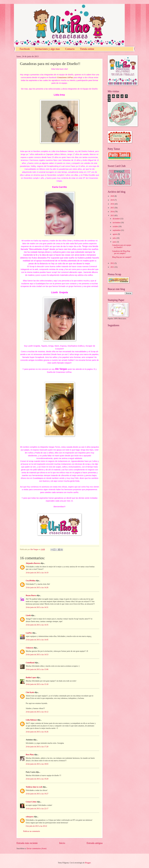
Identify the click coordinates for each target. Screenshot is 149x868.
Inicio (62, 843)
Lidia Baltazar (31, 720)
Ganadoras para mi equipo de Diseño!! (122, 246)
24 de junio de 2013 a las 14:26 (37, 588)
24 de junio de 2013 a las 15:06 (37, 669)
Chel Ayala (30, 692)
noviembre (117, 223)
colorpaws (30, 817)
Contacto (70, 49)
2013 (112, 216)
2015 (112, 208)
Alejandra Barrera (33, 563)
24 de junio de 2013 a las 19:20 (37, 779)
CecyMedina (31, 581)
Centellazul (30, 663)
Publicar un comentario (32, 831)
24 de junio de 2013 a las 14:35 (37, 625)
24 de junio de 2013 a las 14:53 (37, 655)
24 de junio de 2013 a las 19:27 (37, 794)
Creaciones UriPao (65, 77)
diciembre (117, 219)
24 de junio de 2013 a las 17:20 (37, 747)
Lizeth (28, 615)
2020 (112, 196)
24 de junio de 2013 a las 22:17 (37, 809)
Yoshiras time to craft (34, 787)
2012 (112, 263)
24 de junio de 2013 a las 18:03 (37, 764)
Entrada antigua (95, 843)
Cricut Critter (31, 802)
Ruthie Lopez (31, 678)
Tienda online (87, 49)
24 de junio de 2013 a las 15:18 (37, 684)
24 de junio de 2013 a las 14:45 (37, 640)
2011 (112, 267)
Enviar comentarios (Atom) (37, 849)
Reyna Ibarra (31, 595)
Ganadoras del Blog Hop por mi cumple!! (121, 252)
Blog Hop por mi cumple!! (122, 257)
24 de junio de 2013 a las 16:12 (37, 712)
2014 (112, 212)
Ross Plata (30, 755)
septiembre (117, 230)
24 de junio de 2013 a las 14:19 (37, 573)
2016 (112, 204)
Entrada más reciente (27, 843)
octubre (116, 226)
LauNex (29, 633)
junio (115, 242)
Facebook (25, 49)
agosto (115, 234)
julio (115, 238)
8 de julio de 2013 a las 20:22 (36, 826)
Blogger (88, 863)
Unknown (30, 648)
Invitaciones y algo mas (47, 49)
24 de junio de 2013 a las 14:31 (37, 607)
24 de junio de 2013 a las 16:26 (37, 732)
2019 (112, 200)
